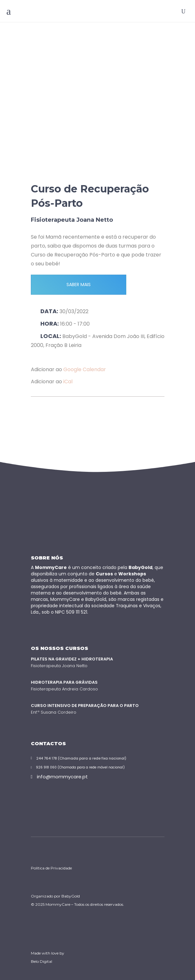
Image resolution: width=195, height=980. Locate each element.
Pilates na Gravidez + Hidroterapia (72, 659)
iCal (68, 382)
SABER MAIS (79, 285)
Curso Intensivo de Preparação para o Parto (85, 706)
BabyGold (71, 896)
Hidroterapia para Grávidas (64, 682)
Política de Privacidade (51, 868)
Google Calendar (85, 369)
